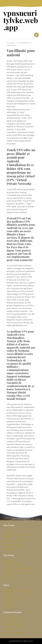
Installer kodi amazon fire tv (14, 545)
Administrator (12, 45)
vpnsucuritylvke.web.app (21, 20)
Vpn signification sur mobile (14, 598)
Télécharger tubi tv (11, 548)
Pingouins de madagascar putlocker (17, 590)
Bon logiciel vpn (9, 605)
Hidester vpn (8, 602)
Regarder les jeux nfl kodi (13, 541)
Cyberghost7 (8, 560)
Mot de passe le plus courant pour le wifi (19, 568)
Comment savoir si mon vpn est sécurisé (19, 594)
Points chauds (9, 578)
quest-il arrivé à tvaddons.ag (14, 633)
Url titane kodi (9, 531)
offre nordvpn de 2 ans (12, 617)
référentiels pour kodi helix (14, 625)
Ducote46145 (25, 43)
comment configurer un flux (14, 621)
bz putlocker (8, 629)
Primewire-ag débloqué (12, 564)
